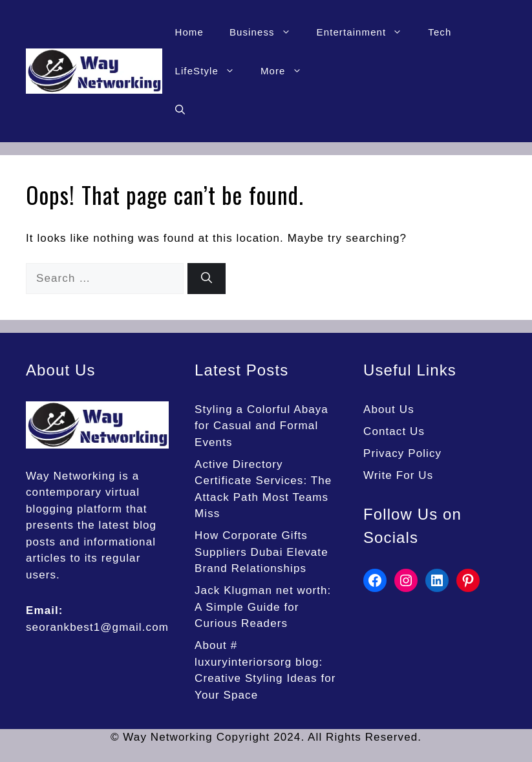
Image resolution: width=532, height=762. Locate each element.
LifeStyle (211, 71)
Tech (440, 32)
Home (189, 32)
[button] (180, 110)
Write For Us (398, 475)
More (288, 71)
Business (267, 32)
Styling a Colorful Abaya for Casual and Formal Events (261, 426)
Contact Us (394, 431)
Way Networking (71, 476)
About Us (389, 409)
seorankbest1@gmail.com (97, 627)
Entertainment (366, 32)
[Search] (207, 279)
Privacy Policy (402, 453)
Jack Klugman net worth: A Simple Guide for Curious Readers (263, 607)
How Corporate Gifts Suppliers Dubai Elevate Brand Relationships (261, 552)
